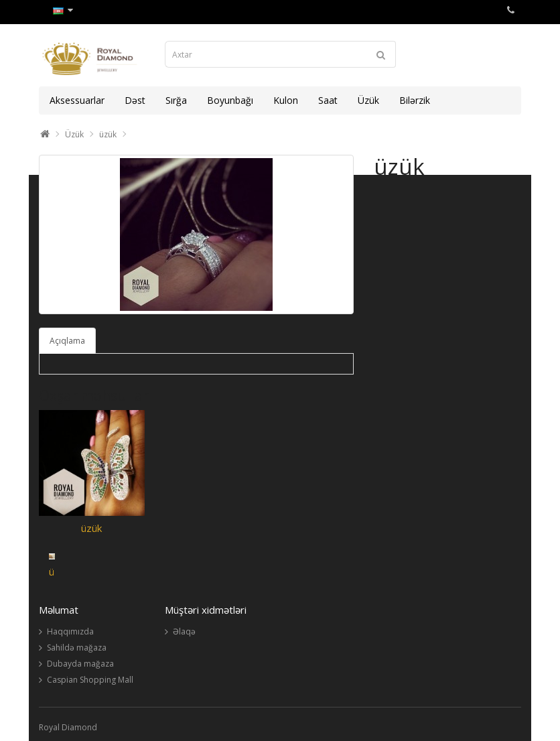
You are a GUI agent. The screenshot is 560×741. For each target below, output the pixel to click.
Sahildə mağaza (77, 648)
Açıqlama (67, 341)
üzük (108, 134)
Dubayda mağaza (80, 664)
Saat (328, 100)
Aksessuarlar (77, 100)
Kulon (286, 100)
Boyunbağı (230, 100)
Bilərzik (415, 100)
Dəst (135, 100)
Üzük (368, 100)
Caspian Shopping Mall (90, 680)
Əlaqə (184, 631)
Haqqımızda (70, 631)
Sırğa (176, 100)
